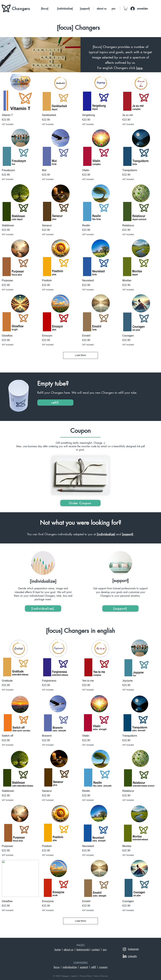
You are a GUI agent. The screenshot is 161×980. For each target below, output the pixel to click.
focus (57, 967)
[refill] (55, 403)
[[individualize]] (65, 9)
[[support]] (85, 9)
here (139, 68)
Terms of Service (101, 976)
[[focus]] (45, 9)
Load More (81, 355)
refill (94, 967)
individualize (70, 967)
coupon (103, 967)
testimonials (83, 950)
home (58, 950)
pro (105, 950)
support (84, 967)
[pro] (113, 9)
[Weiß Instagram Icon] (124, 949)
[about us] (102, 9)
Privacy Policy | (86, 976)
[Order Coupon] (80, 503)
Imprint (74, 976)
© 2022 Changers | (62, 976)
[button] (126, 8)
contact (96, 950)
